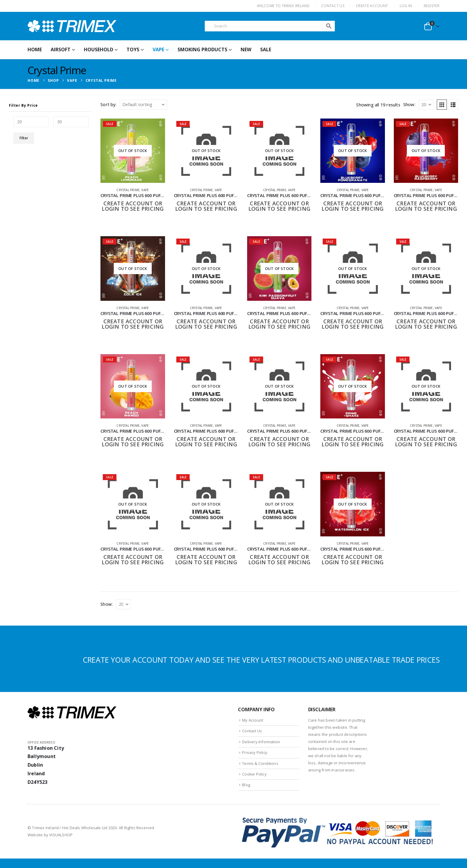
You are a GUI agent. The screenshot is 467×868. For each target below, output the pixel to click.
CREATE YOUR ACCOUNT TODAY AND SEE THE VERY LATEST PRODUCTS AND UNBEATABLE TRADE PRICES (261, 660)
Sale (266, 49)
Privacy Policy (255, 752)
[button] (442, 105)
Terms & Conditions (260, 763)
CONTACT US (333, 6)
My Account (253, 720)
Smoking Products (202, 49)
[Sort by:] (143, 105)
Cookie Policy (254, 774)
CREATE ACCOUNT (372, 6)
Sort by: (108, 104)
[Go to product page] (133, 151)
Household (99, 49)
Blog (246, 785)
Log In (406, 6)
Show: (409, 104)
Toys (133, 49)
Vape (158, 49)
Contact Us (252, 731)
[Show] (426, 105)
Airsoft (61, 49)
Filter (24, 138)
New (246, 49)
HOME (35, 49)
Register (432, 6)
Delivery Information (261, 742)
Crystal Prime (128, 190)
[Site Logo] (72, 26)
